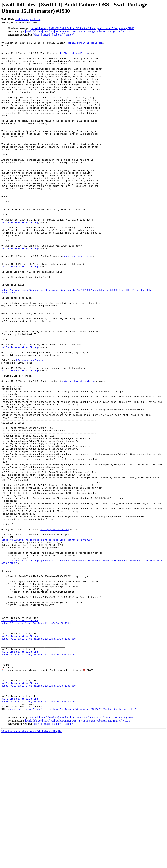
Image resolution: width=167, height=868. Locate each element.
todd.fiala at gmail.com (28, 19)
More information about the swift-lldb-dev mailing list (31, 865)
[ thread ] (46, 35)
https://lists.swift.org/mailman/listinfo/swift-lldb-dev (39, 740)
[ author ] (69, 35)
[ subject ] (58, 35)
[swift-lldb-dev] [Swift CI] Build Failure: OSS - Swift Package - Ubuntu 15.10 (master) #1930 (82, 28)
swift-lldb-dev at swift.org (20, 259)
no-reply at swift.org (55, 627)
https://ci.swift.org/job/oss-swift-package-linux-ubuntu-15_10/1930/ (47, 640)
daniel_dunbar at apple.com (85, 43)
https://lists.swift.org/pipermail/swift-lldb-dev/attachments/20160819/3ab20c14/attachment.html (73, 843)
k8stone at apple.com (30, 424)
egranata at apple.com (76, 299)
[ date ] (37, 35)
